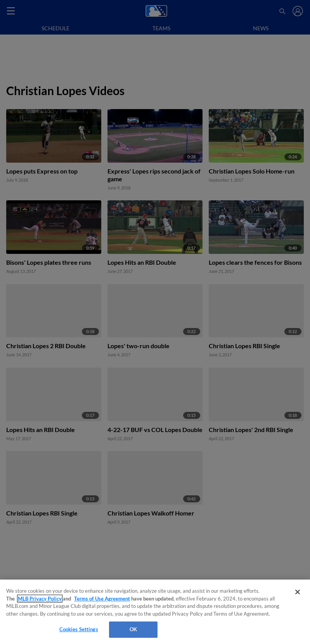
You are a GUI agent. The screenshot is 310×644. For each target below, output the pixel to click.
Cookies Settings (79, 629)
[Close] (298, 592)
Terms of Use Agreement (102, 599)
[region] (155, 612)
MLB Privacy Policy (40, 599)
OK (133, 629)
